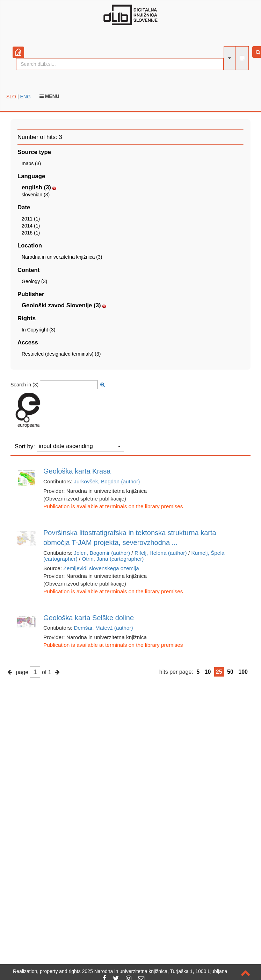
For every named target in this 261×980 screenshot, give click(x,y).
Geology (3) (34, 281)
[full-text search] (242, 58)
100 (243, 672)
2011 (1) (31, 219)
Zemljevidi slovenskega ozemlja (101, 568)
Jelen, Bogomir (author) (102, 553)
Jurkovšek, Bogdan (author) (107, 481)
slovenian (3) (36, 195)
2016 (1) (31, 233)
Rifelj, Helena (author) (161, 553)
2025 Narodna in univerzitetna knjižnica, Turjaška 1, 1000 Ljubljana (155, 971)
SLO (11, 97)
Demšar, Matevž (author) (103, 628)
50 (230, 672)
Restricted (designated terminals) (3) (61, 354)
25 (219, 672)
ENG (25, 97)
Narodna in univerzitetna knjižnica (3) (62, 257)
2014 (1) (31, 226)
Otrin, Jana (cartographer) (113, 559)
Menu (49, 96)
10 (208, 672)
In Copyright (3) (38, 330)
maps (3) (31, 163)
